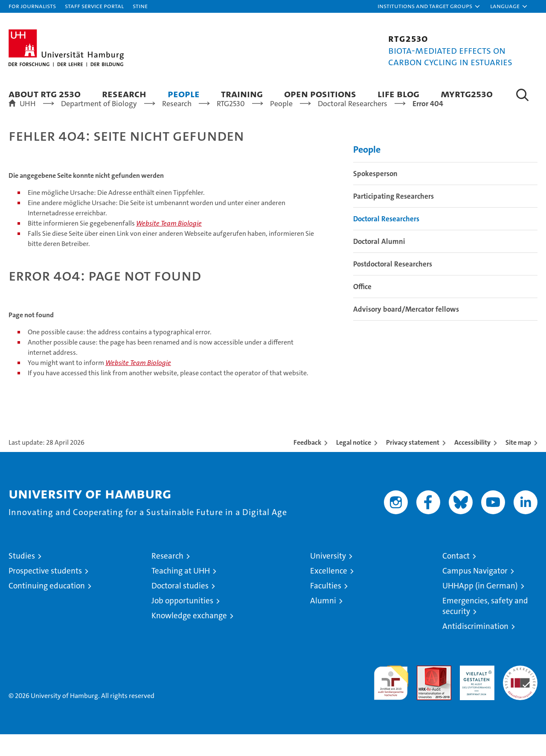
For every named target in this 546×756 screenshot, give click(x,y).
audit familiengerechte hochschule (391, 701)
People (184, 94)
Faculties (326, 607)
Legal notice (354, 464)
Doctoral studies (180, 607)
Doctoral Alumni (379, 263)
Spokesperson (375, 195)
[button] (429, 6)
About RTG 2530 (45, 94)
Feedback (307, 464)
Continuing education (47, 607)
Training (242, 94)
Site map (518, 464)
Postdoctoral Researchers (393, 286)
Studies (22, 578)
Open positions (320, 94)
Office (362, 308)
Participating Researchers (394, 218)
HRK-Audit (475, 692)
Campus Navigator (475, 592)
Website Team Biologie (169, 245)
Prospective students (45, 592)
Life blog (398, 94)
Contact (456, 578)
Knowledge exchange (189, 637)
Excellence (329, 592)
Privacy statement (413, 464)
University (328, 578)
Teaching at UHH (181, 592)
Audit (425, 692)
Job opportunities (182, 622)
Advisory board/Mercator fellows (406, 331)
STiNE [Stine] (140, 6)
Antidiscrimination (475, 648)
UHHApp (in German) (480, 607)
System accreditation (520, 696)
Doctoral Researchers (386, 240)
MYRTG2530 (467, 94)
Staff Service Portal (94, 6)
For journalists (32, 6)
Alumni (323, 622)
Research (124, 94)
